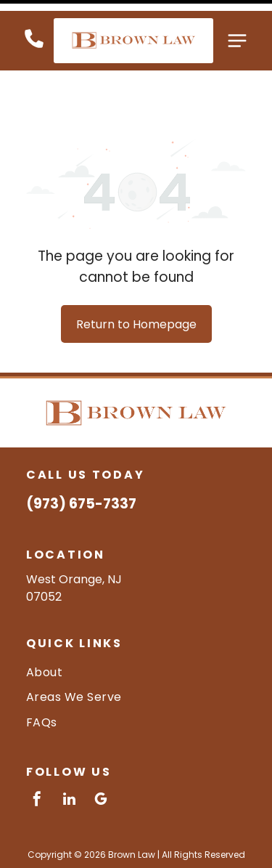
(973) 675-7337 (81, 454)
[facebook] (37, 751)
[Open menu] (237, 30)
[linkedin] (69, 751)
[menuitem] (136, 622)
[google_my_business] (101, 751)
